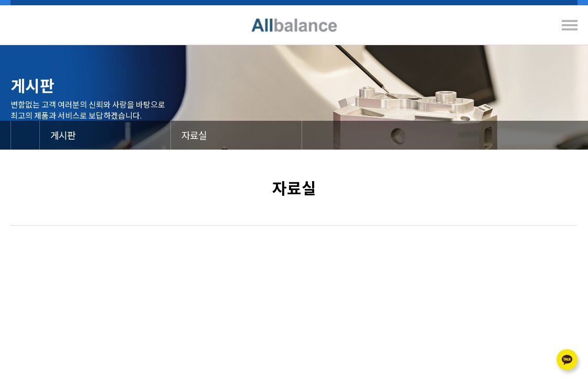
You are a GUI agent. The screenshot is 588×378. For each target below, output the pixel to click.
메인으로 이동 (25, 135)
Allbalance (294, 25)
